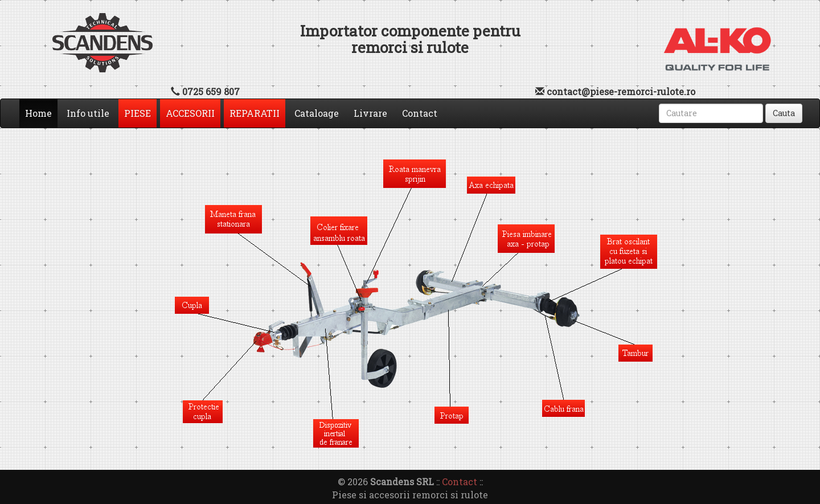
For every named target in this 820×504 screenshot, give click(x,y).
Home (41, 113)
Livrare (370, 113)
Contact (420, 113)
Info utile (88, 113)
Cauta (784, 113)
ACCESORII (190, 113)
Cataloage (317, 113)
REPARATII (255, 113)
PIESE (138, 113)
